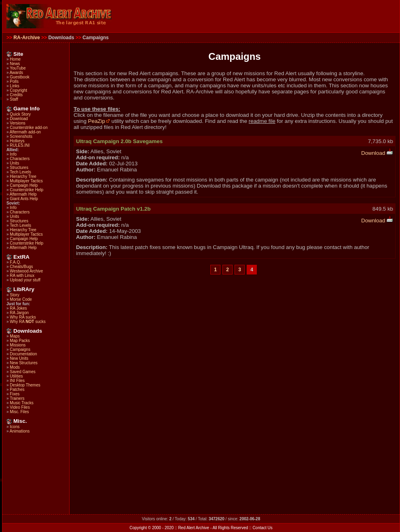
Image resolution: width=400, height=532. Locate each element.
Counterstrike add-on (29, 128)
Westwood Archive (26, 271)
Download (19, 119)
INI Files (17, 381)
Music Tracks (21, 403)
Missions (18, 345)
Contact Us (262, 528)
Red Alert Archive (194, 528)
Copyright (18, 90)
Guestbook (19, 77)
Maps (15, 336)
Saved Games (22, 372)
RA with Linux (22, 275)
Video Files (20, 407)
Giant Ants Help (24, 199)
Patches (17, 389)
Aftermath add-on (25, 132)
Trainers (17, 398)
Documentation (23, 354)
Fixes (15, 394)
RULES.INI (20, 145)
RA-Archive (26, 38)
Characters (20, 159)
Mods (15, 367)
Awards (16, 73)
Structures (19, 168)
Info (13, 154)
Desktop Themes (25, 385)
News (15, 64)
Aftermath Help (23, 194)
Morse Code (21, 299)
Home (15, 59)
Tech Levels (20, 172)
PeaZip (99, 121)
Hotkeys (17, 141)
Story (14, 295)
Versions (17, 123)
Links (14, 86)
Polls (14, 81)
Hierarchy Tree (23, 176)
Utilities (16, 376)
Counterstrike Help (26, 190)
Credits (16, 95)
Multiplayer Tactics (26, 181)
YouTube (18, 68)
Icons (15, 427)
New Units (19, 358)
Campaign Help (24, 185)
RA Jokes (18, 308)
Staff (14, 99)
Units (14, 163)
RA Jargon (19, 313)
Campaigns (20, 349)
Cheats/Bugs (21, 267)
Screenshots (21, 136)
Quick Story (20, 114)
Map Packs (20, 341)
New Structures (23, 363)
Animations (20, 431)
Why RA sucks (23, 317)
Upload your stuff (25, 280)
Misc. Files (19, 412)
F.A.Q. (15, 262)
